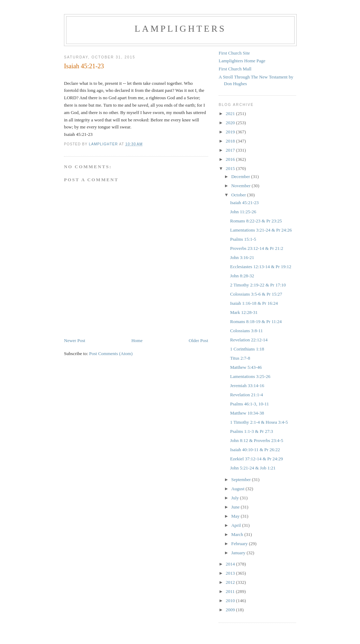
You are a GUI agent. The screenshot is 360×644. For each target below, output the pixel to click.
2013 (231, 573)
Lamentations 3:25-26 (250, 376)
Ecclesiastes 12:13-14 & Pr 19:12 (261, 267)
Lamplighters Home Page (242, 61)
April (237, 525)
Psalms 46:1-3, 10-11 (249, 404)
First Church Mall (235, 69)
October (239, 195)
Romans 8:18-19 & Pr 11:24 (256, 321)
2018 (231, 141)
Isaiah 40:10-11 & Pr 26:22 (255, 450)
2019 (231, 132)
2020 (231, 123)
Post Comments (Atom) (111, 353)
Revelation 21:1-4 (246, 395)
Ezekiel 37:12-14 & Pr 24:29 (256, 459)
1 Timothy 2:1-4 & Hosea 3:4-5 (259, 422)
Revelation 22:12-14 (249, 340)
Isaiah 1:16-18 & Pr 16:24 (254, 303)
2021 (231, 113)
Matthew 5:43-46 (246, 367)
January (239, 553)
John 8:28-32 (242, 276)
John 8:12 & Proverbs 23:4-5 (256, 440)
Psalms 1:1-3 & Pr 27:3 (251, 431)
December (241, 176)
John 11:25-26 (243, 212)
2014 (231, 564)
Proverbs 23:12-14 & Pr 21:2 (256, 248)
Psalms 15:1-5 (243, 239)
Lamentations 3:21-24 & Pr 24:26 (261, 230)
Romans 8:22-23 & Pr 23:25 (256, 221)
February (240, 544)
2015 (231, 168)
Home (137, 340)
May (236, 516)
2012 (231, 582)
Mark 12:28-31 (244, 312)
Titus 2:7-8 (240, 358)
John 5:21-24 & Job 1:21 (253, 468)
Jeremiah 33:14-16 (247, 386)
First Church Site (234, 53)
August (239, 489)
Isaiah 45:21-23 (244, 203)
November (242, 186)
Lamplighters (180, 29)
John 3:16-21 (242, 257)
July (236, 498)
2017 (231, 150)
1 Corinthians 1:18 (247, 349)
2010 (231, 601)
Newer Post (75, 340)
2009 (231, 610)
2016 (231, 159)
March (238, 534)
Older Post (198, 340)
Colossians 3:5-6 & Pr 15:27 (256, 294)
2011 (231, 591)
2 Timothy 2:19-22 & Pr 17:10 (258, 285)
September (242, 479)
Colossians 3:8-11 (246, 331)
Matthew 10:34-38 (247, 413)
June (236, 507)
